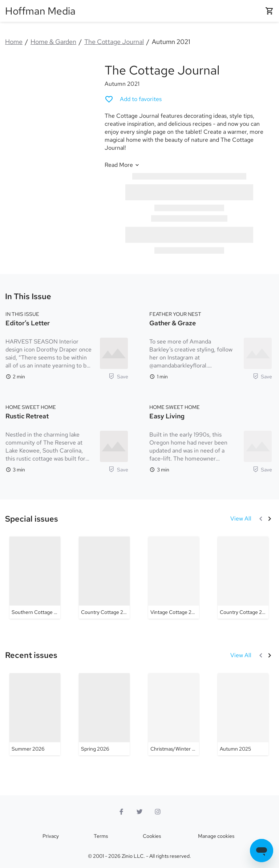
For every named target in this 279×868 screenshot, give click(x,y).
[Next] (270, 519)
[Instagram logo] (158, 812)
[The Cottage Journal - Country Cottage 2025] (104, 578)
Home (14, 42)
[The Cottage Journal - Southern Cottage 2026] (35, 578)
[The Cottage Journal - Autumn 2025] (243, 714)
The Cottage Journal (114, 42)
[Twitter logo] (139, 812)
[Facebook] (121, 812)
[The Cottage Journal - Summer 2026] (35, 714)
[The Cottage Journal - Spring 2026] (104, 714)
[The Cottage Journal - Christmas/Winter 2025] (174, 714)
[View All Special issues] (241, 519)
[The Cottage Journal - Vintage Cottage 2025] (174, 578)
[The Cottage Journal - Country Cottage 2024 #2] (243, 578)
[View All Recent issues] (241, 655)
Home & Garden (53, 42)
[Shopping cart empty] (270, 11)
